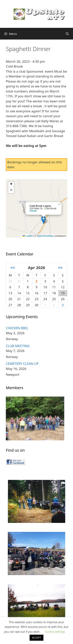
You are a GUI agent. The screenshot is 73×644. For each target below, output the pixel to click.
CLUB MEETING (18, 346)
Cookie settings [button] (55, 632)
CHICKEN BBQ (17, 328)
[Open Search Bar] (67, 34)
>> (60, 267)
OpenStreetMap (45, 236)
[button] (44, 220)
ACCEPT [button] (36, 638)
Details (33, 211)
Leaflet (28, 236)
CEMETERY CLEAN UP (22, 364)
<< (13, 267)
